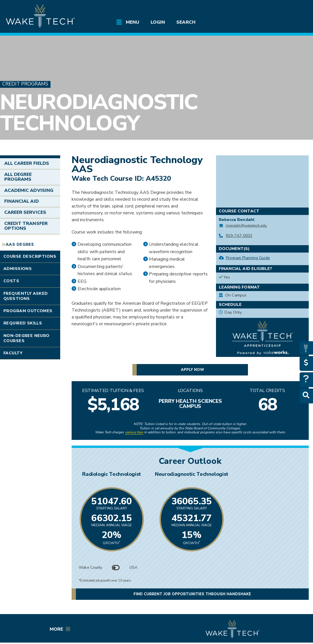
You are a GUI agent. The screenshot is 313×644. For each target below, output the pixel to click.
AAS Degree (20, 244)
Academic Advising (29, 190)
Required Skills (23, 323)
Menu (133, 22)
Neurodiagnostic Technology (99, 113)
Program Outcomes (28, 311)
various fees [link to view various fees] (134, 432)
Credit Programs (25, 84)
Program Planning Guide (248, 258)
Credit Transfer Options (26, 226)
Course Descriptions (30, 256)
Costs (11, 281)
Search (186, 22)
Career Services (25, 212)
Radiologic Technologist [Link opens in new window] (130, 474)
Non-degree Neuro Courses (27, 338)
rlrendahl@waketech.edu (246, 225)
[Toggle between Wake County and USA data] (116, 568)
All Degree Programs (18, 177)
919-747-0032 (239, 236)
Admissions (18, 269)
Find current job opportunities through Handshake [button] (192, 594)
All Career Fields (27, 163)
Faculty (13, 353)
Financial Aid (22, 201)
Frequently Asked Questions (26, 296)
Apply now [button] (192, 370)
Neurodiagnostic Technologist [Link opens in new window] (251, 474)
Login (158, 22)
